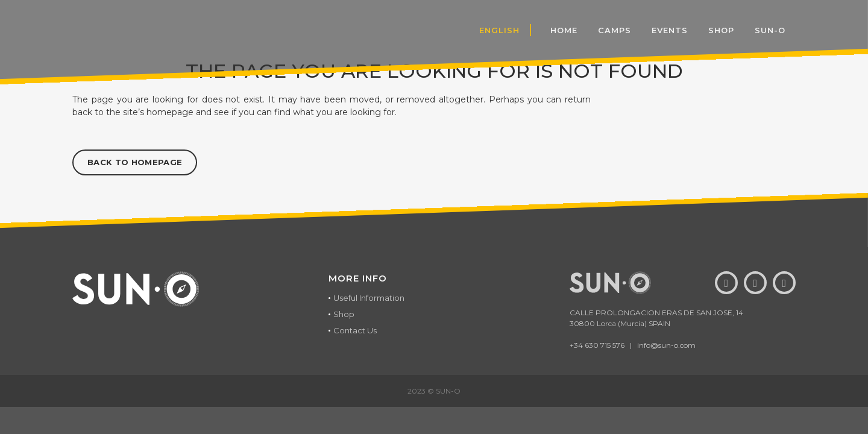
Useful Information (369, 298)
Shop (344, 314)
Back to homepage (135, 162)
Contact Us (355, 330)
